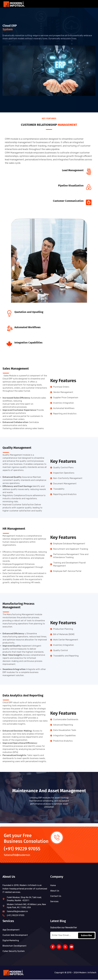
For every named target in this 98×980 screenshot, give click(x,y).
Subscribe (86, 936)
